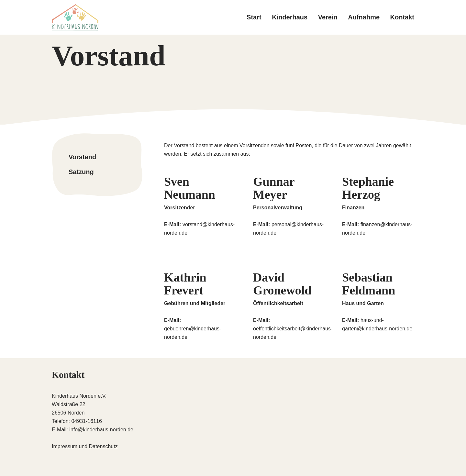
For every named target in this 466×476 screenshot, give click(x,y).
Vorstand (82, 157)
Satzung (81, 172)
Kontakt (402, 17)
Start (254, 17)
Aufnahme (364, 17)
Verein (328, 17)
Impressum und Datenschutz (85, 446)
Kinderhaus (290, 17)
